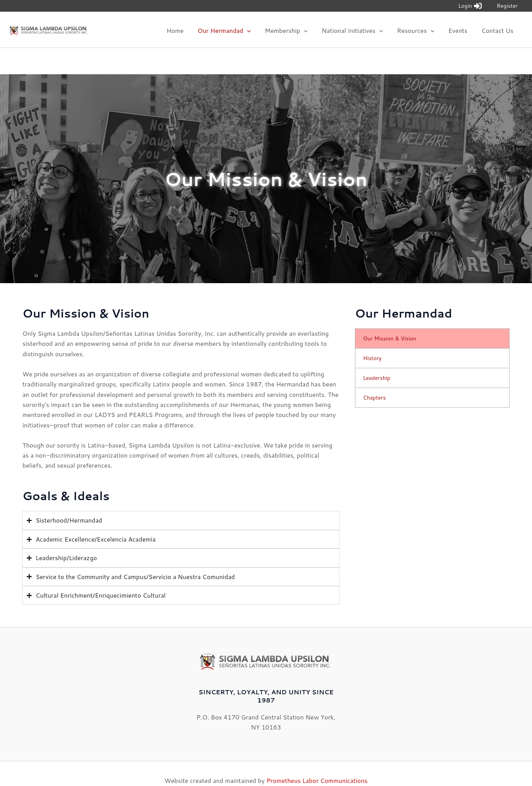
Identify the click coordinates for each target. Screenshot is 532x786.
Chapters (374, 384)
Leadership (377, 364)
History (372, 345)
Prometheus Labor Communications (317, 766)
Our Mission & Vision (390, 325)
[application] (256, 36)
